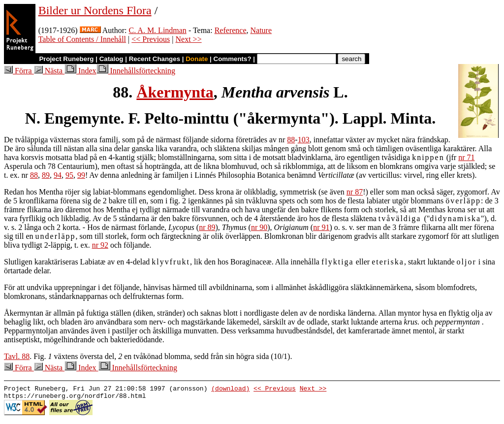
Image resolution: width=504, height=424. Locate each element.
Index (80, 71)
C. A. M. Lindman (158, 30)
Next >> (189, 39)
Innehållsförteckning (136, 71)
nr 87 (355, 192)
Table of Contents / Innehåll (82, 39)
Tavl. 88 (17, 356)
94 (58, 175)
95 (69, 175)
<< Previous (151, 39)
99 (81, 175)
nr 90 (259, 227)
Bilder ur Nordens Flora (95, 10)
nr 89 (207, 227)
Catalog (111, 59)
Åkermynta (175, 92)
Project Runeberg (66, 59)
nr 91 (321, 227)
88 (291, 140)
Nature (261, 30)
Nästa (49, 71)
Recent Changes (155, 59)
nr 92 (100, 245)
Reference (231, 30)
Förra (19, 71)
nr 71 (466, 157)
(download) (230, 390)
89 (46, 175)
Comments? (233, 59)
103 (304, 140)
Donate (197, 59)
